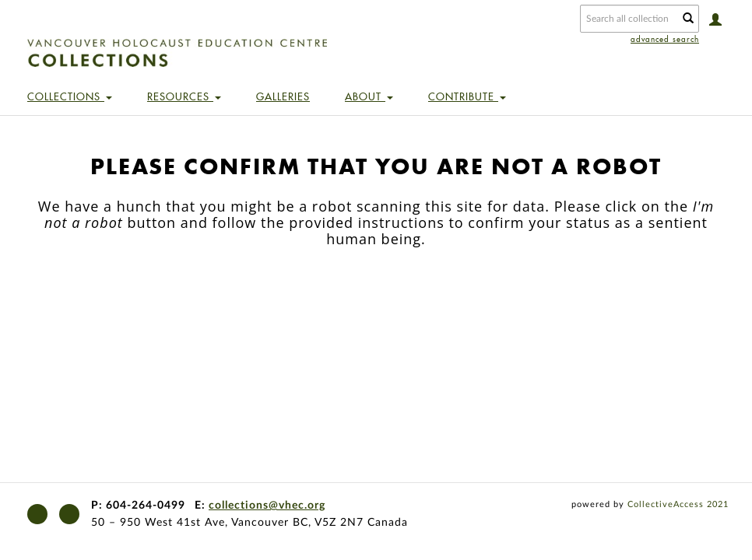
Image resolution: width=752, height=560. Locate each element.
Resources (184, 96)
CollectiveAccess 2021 (678, 504)
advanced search (665, 39)
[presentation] (390, 308)
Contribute (467, 96)
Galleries (283, 96)
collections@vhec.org (267, 506)
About (369, 96)
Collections (70, 96)
